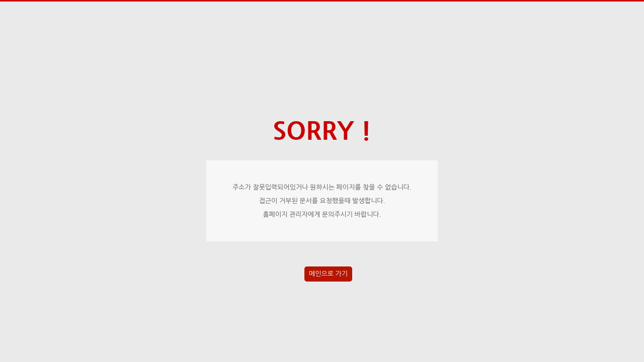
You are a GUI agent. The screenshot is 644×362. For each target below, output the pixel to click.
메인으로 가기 (328, 274)
